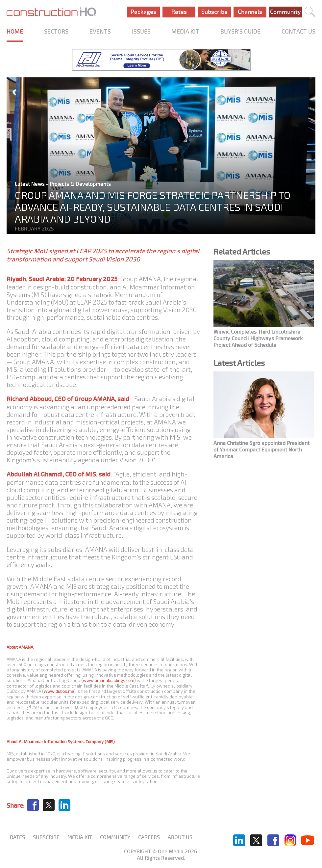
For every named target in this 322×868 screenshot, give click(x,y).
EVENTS (100, 32)
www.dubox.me (59, 691)
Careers (149, 837)
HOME (15, 32)
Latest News (30, 184)
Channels (250, 12)
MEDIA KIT (185, 32)
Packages (143, 12)
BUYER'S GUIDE (240, 32)
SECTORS (56, 32)
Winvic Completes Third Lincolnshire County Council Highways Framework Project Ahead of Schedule (258, 339)
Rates (179, 12)
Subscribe (214, 12)
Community (285, 12)
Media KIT (80, 837)
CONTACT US (298, 32)
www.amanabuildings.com (109, 680)
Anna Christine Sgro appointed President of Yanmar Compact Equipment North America (261, 450)
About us (180, 837)
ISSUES (141, 32)
